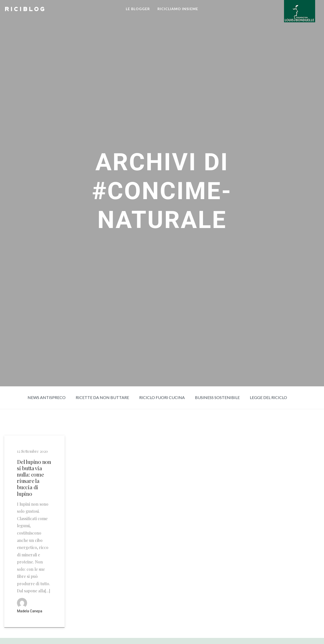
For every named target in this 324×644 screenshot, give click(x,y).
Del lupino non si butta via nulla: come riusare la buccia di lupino (34, 478)
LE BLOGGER (138, 9)
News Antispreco (47, 397)
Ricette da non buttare (102, 397)
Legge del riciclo (268, 397)
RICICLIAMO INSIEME (178, 9)
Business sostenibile (217, 397)
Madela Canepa (30, 611)
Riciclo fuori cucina (162, 397)
